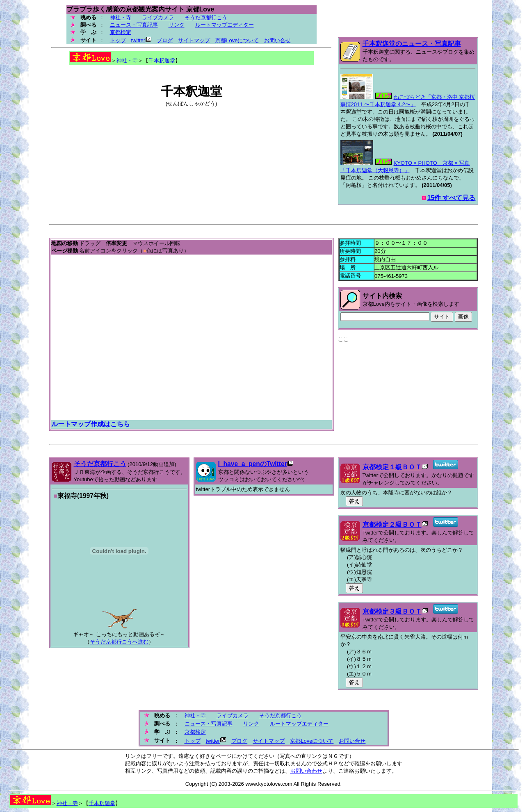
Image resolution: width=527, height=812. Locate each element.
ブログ (165, 40)
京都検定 (121, 32)
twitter (138, 40)
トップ (118, 40)
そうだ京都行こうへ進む (119, 642)
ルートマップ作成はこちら (91, 424)
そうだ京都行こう (206, 17)
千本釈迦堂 (162, 60)
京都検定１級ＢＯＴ (392, 467)
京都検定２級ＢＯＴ (392, 524)
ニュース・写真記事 (134, 25)
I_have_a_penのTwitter (253, 464)
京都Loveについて (237, 40)
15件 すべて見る (452, 198)
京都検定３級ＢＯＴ (392, 611)
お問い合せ (277, 40)
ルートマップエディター (225, 25)
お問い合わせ (306, 771)
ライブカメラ (158, 17)
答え (354, 501)
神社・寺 (121, 17)
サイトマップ (194, 40)
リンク (177, 25)
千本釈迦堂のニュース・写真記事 (412, 44)
